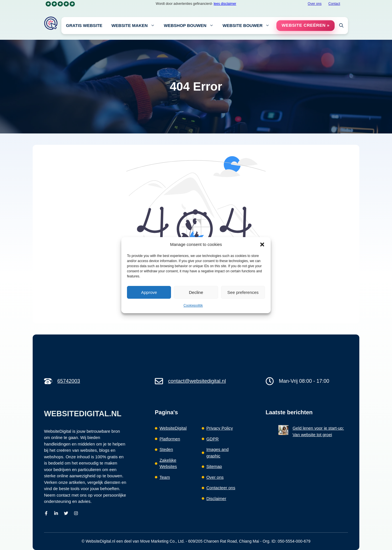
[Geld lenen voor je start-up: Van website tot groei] (283, 431)
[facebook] (46, 513)
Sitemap (214, 466)
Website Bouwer (249, 26)
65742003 (69, 381)
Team (165, 477)
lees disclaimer (225, 4)
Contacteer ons (221, 488)
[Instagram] (76, 513)
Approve (149, 292)
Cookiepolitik (193, 306)
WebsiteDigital (173, 428)
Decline (196, 292)
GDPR (212, 439)
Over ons (315, 4)
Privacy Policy (219, 428)
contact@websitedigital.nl (197, 381)
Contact (334, 4)
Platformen (170, 439)
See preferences (243, 292)
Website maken (135, 26)
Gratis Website (84, 25)
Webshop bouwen (191, 26)
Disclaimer (216, 498)
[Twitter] (66, 513)
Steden (166, 449)
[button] (262, 244)
